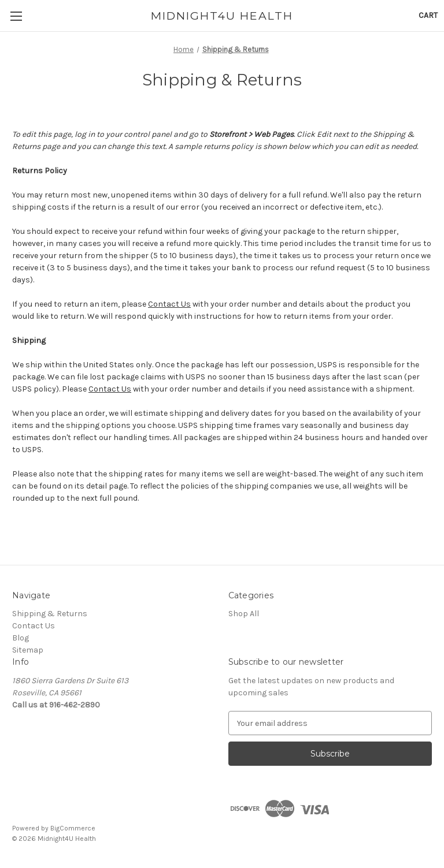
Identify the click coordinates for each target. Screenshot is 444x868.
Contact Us (169, 304)
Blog (21, 638)
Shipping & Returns (50, 614)
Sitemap (28, 650)
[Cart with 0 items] (428, 15)
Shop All (244, 614)
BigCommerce (73, 828)
